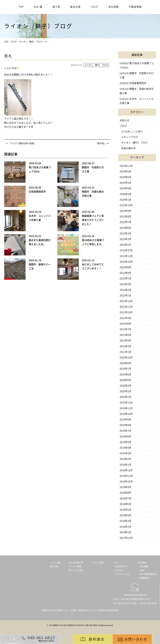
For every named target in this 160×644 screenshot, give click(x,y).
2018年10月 (126, 481)
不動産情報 (135, 7)
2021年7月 (125, 329)
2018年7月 (125, 498)
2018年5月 (125, 510)
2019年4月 (125, 448)
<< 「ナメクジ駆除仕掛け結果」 (21, 143)
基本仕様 (75, 7)
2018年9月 (125, 487)
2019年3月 (125, 453)
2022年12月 (126, 250)
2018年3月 (125, 521)
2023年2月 (125, 239)
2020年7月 (125, 369)
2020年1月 (125, 397)
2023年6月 (125, 228)
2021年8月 (125, 324)
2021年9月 (125, 318)
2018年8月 (125, 493)
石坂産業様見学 (37, 192)
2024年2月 (125, 200)
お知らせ (124, 120)
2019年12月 (126, 402)
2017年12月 (126, 538)
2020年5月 (125, 380)
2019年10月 (126, 414)
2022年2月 (125, 290)
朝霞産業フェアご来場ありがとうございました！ (93, 220)
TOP (21, 7)
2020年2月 (125, 391)
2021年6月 (125, 335)
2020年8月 (125, 363)
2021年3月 (125, 346)
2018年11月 (126, 476)
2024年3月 (125, 194)
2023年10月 (126, 205)
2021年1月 (125, 352)
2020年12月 (126, 357)
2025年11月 (126, 166)
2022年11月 (126, 256)
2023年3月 (125, 233)
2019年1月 (125, 465)
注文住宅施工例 (76, 563)
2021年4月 (125, 340)
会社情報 (114, 7)
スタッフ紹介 (98, 563)
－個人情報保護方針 (147, 574)
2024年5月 (125, 183)
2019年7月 (125, 431)
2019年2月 (125, 459)
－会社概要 (143, 566)
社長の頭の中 (128, 148)
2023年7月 (125, 222)
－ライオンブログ (121, 574)
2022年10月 (126, 262)
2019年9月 (125, 419)
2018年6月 (125, 504)
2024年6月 (125, 177)
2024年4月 (125, 188)
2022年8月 (125, 273)
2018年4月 (125, 515)
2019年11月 (126, 408)
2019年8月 (125, 425)
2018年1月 (125, 532)
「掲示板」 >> (102, 143)
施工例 (56, 7)
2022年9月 (125, 267)
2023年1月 (125, 245)
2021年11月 (126, 307)
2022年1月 (125, 295)
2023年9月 (125, 211)
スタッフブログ (130, 137)
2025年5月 (125, 171)
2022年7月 (125, 278)
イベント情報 (75, 566)
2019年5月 (125, 442)
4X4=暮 (38, 7)
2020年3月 (125, 386)
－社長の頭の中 (120, 566)
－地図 (141, 570)
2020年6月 (125, 374)
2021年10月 (126, 312)
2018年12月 (126, 470)
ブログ (94, 7)
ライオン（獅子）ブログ (134, 143)
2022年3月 (125, 284)
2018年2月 (125, 527)
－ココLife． (119, 570)
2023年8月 (125, 216)
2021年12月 (126, 301)
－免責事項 (143, 578)
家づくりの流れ (76, 570)
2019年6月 (125, 436)
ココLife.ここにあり (132, 131)
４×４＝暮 (55, 563)
